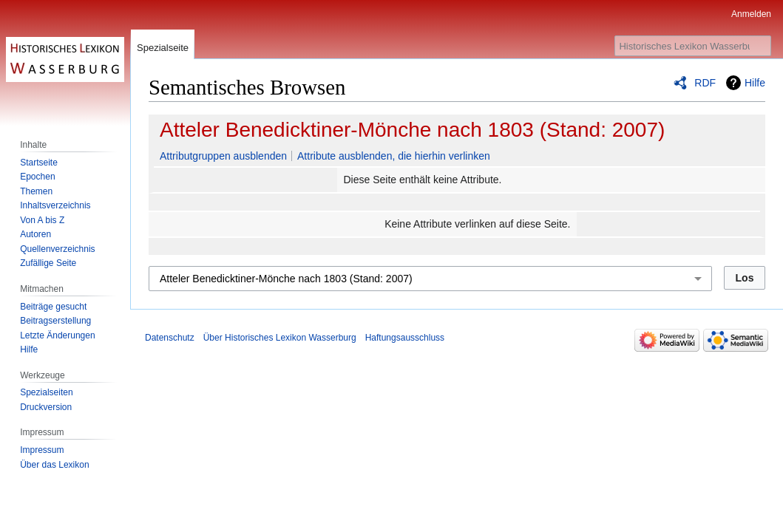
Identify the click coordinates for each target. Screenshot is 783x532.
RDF (705, 83)
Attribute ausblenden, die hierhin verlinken (394, 156)
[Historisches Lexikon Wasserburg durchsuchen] (693, 46)
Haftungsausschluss (405, 338)
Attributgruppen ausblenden (223, 156)
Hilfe (755, 83)
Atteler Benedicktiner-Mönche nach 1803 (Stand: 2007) (412, 130)
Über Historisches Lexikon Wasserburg (280, 338)
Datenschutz (170, 338)
